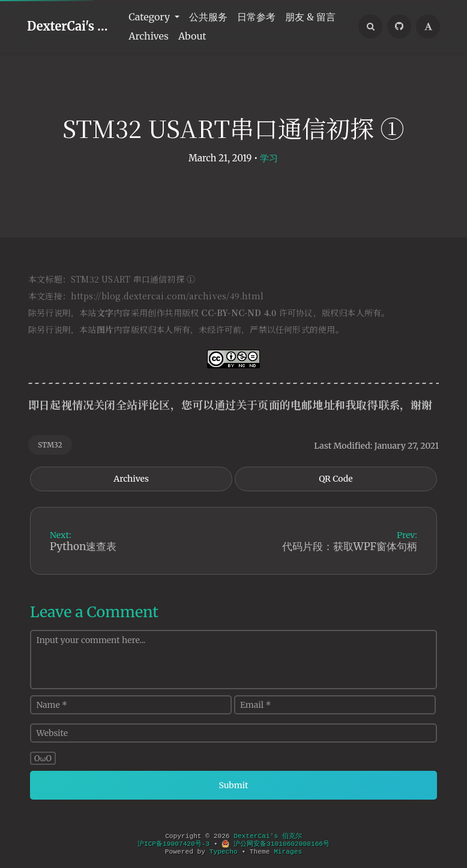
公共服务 (208, 17)
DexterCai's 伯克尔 (71, 26)
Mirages (288, 852)
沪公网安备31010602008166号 (276, 844)
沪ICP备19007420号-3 (173, 844)
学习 (269, 158)
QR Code (336, 479)
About (192, 36)
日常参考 (256, 17)
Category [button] (150, 17)
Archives (149, 36)
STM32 (50, 445)
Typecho (224, 852)
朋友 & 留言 (310, 17)
